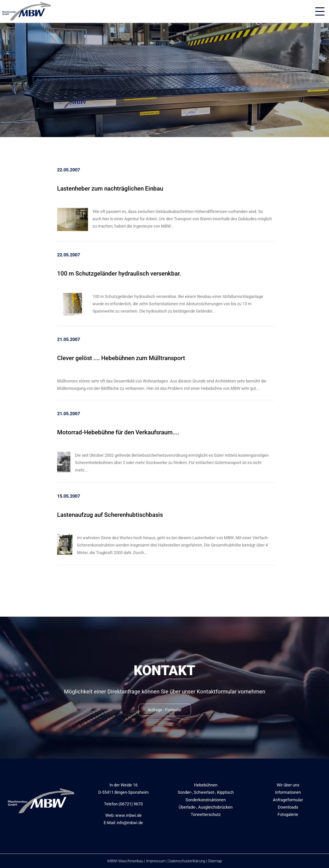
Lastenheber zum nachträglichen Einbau (110, 188)
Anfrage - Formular (165, 710)
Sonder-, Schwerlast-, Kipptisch (206, 792)
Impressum (156, 861)
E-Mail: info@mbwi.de (123, 823)
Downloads (288, 807)
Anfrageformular (288, 800)
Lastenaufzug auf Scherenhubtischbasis (110, 515)
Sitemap (215, 861)
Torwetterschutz (206, 814)
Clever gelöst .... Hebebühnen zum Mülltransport (121, 358)
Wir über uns (288, 785)
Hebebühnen (206, 785)
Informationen (288, 792)
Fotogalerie (288, 814)
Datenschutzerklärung (187, 861)
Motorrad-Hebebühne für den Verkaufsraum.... (118, 432)
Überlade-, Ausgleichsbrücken (206, 807)
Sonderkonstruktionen (206, 800)
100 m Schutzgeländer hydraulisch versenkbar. (119, 273)
